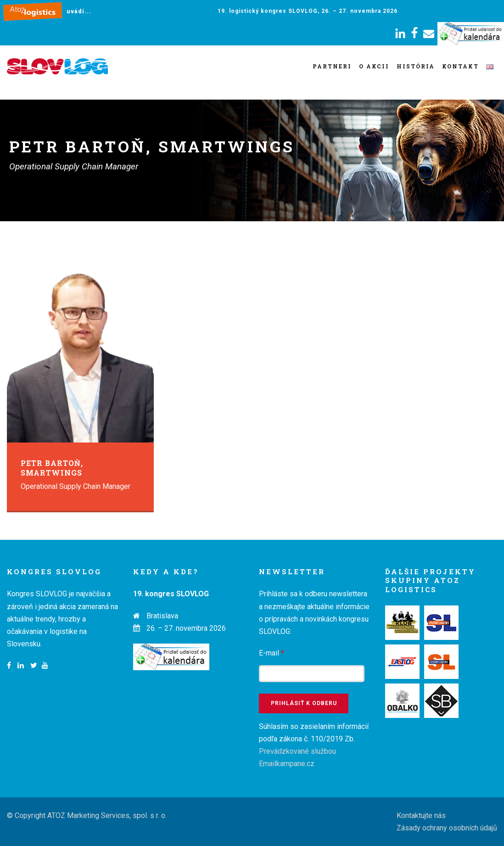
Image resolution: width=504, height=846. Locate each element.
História (416, 66)
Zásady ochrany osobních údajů (447, 828)
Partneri (332, 66)
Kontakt (460, 66)
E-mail (272, 653)
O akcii (374, 66)
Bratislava (162, 616)
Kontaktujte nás (421, 815)
